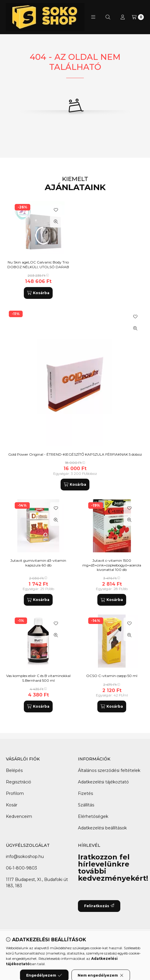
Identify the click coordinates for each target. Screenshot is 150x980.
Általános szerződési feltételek (109, 770)
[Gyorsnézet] (135, 328)
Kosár (12, 805)
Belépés (14, 770)
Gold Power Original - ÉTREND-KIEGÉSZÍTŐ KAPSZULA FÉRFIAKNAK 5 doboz (75, 454)
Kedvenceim (19, 816)
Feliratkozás (99, 906)
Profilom (15, 793)
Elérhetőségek (93, 816)
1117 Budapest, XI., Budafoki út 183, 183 (37, 883)
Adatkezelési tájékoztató (103, 782)
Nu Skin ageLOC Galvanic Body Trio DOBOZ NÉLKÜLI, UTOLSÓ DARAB (38, 265)
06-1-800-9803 (21, 868)
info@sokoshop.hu (25, 857)
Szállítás (86, 805)
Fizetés (85, 793)
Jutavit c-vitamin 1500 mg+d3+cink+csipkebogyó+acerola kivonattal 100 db (112, 565)
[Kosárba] (75, 485)
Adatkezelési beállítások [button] (102, 828)
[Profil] (123, 17)
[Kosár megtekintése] (138, 17)
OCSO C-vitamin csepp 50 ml (112, 676)
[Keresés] (108, 17)
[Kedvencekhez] (135, 317)
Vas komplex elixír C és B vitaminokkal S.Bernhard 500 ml (38, 678)
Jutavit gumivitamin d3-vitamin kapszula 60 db (38, 563)
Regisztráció (19, 782)
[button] (93, 17)
